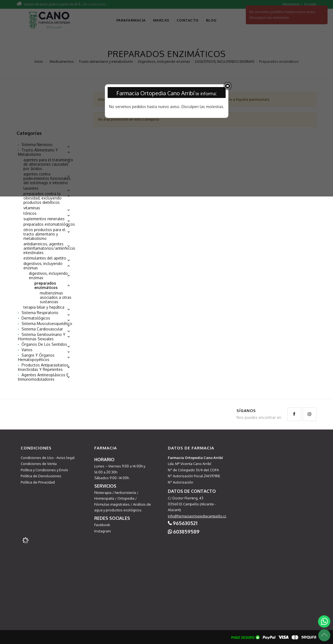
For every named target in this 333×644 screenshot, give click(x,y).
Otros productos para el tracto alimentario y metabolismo (44, 234)
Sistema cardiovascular (42, 329)
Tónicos (30, 213)
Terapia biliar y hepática (44, 307)
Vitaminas (32, 208)
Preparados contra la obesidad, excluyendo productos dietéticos (43, 198)
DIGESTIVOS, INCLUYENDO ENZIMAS (48, 276)
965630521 (185, 523)
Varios (27, 350)
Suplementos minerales (44, 219)
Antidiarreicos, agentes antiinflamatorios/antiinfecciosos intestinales (52, 248)
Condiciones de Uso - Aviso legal (48, 458)
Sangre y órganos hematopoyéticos (36, 357)
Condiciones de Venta (39, 464)
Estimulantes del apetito (45, 258)
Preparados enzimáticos (46, 285)
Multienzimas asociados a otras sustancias (56, 297)
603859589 (186, 532)
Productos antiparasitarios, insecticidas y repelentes (44, 367)
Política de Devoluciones (41, 476)
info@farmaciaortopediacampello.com (199, 516)
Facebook (102, 525)
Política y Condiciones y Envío (44, 470)
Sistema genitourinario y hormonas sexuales (42, 337)
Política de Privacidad (38, 482)
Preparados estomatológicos (49, 224)
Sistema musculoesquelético (47, 324)
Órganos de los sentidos (44, 344)
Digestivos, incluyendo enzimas (43, 266)
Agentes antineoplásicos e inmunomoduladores (43, 377)
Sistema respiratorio (40, 313)
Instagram (102, 531)
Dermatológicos (36, 318)
